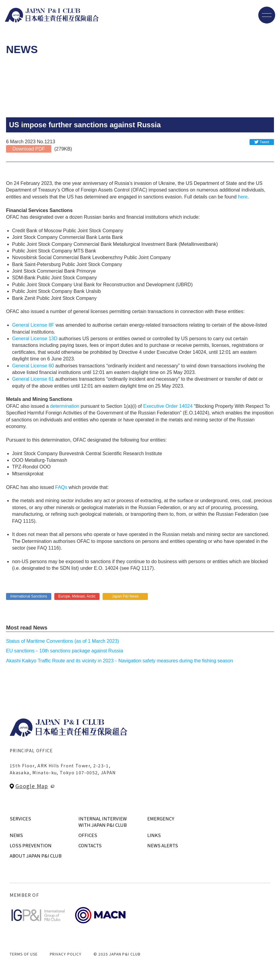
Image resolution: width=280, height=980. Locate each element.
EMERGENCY (161, 818)
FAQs (61, 487)
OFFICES (88, 835)
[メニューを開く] (267, 15)
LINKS (154, 835)
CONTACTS (90, 845)
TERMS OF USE (24, 954)
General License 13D (35, 339)
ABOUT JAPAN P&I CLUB (36, 856)
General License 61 (33, 379)
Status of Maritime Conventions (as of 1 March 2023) (62, 641)
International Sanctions (29, 596)
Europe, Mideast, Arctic (77, 596)
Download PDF (29, 149)
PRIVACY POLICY (66, 954)
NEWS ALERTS (163, 845)
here (243, 197)
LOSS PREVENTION (31, 845)
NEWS (16, 835)
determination (65, 406)
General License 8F (33, 325)
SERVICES (20, 818)
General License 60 (33, 366)
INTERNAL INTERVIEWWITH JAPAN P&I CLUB (103, 822)
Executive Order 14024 (168, 406)
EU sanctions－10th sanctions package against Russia (65, 651)
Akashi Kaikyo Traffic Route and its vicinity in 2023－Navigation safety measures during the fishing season (119, 661)
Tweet (264, 142)
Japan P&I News (125, 596)
